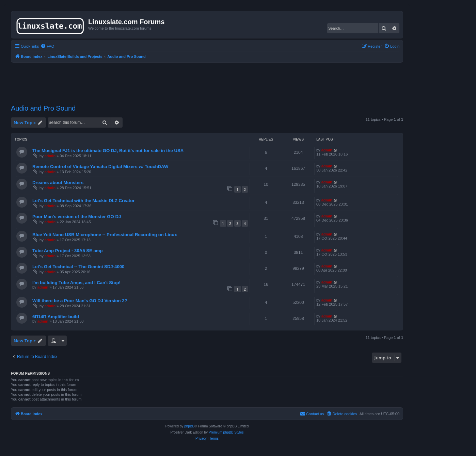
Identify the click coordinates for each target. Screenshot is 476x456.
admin (50, 156)
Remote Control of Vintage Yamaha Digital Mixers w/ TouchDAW (100, 167)
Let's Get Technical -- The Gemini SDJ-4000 (78, 267)
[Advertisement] (207, 79)
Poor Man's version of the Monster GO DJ (77, 217)
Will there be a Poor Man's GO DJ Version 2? (80, 301)
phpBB (189, 426)
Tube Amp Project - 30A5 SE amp (68, 251)
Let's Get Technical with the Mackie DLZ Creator (83, 201)
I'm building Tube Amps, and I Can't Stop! (76, 283)
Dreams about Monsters (58, 183)
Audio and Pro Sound (43, 108)
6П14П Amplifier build (56, 317)
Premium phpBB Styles (226, 432)
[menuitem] (47, 46)
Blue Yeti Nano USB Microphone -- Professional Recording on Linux (105, 235)
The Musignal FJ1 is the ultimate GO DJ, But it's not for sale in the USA (108, 151)
